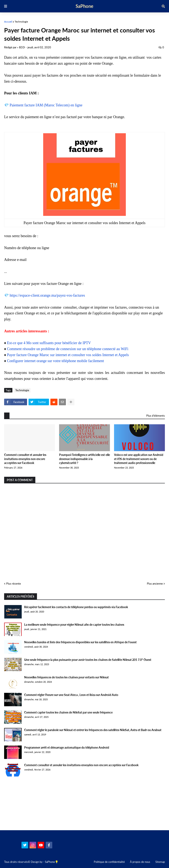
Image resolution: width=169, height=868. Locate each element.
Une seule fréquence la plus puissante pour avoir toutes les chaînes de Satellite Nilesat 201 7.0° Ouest (88, 660)
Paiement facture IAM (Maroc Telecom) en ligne (46, 105)
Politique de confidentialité (109, 862)
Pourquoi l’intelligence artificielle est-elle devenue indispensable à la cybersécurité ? (84, 459)
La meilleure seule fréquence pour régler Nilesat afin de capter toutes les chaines (74, 625)
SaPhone (84, 6)
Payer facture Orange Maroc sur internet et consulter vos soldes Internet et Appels (68, 355)
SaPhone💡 (52, 862)
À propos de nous (140, 862)
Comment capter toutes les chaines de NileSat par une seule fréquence (68, 712)
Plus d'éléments (156, 416)
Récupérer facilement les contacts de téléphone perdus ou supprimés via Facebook (76, 607)
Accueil (8, 22)
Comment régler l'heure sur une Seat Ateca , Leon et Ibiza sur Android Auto (71, 695)
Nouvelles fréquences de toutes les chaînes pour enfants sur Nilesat (66, 677)
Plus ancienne (155, 584)
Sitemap (160, 862)
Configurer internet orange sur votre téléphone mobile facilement (55, 361)
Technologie (21, 22)
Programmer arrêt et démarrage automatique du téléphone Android (67, 747)
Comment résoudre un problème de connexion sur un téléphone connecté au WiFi (68, 349)
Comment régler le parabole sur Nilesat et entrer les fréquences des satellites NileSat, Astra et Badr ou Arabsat (93, 730)
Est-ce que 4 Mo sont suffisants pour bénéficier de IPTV (49, 343)
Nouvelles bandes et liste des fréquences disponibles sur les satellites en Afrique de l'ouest (80, 642)
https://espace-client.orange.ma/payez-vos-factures (47, 295)
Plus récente (14, 584)
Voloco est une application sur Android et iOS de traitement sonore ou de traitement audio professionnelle (139, 459)
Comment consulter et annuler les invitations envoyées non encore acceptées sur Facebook (25, 459)
